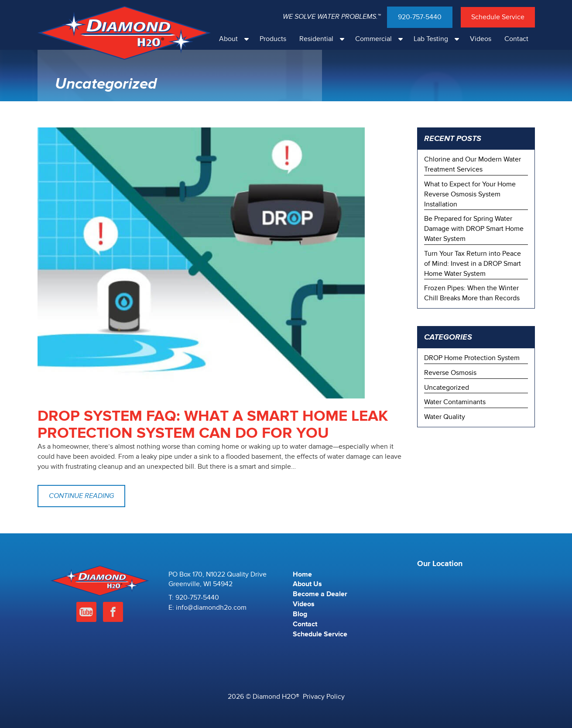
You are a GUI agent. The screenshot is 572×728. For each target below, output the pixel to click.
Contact (516, 39)
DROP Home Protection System (472, 358)
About (236, 39)
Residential (324, 39)
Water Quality (445, 417)
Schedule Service (498, 17)
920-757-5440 (420, 17)
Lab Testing (438, 39)
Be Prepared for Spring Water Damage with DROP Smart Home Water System (474, 229)
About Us (307, 584)
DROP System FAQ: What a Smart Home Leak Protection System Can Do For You (213, 425)
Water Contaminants (455, 402)
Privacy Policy (324, 697)
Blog (300, 614)
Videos (481, 39)
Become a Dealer (320, 594)
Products (273, 39)
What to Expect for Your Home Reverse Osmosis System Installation (470, 194)
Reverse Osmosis (450, 373)
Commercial (381, 39)
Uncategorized (447, 388)
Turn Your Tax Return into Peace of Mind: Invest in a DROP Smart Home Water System (473, 264)
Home (302, 574)
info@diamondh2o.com (211, 608)
